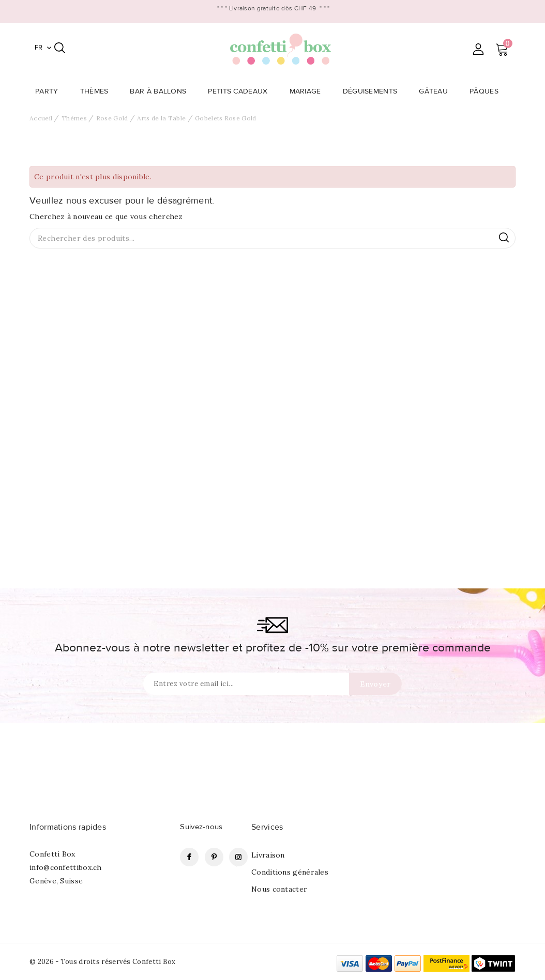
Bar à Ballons (161, 91)
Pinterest (214, 857)
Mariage (308, 91)
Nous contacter (279, 889)
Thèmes (97, 91)
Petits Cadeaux (241, 91)
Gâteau (436, 91)
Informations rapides (68, 827)
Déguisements (373, 91)
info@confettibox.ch (66, 867)
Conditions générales (290, 872)
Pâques (487, 91)
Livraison (268, 855)
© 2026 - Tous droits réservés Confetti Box (103, 962)
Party (50, 91)
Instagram (238, 857)
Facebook (189, 857)
